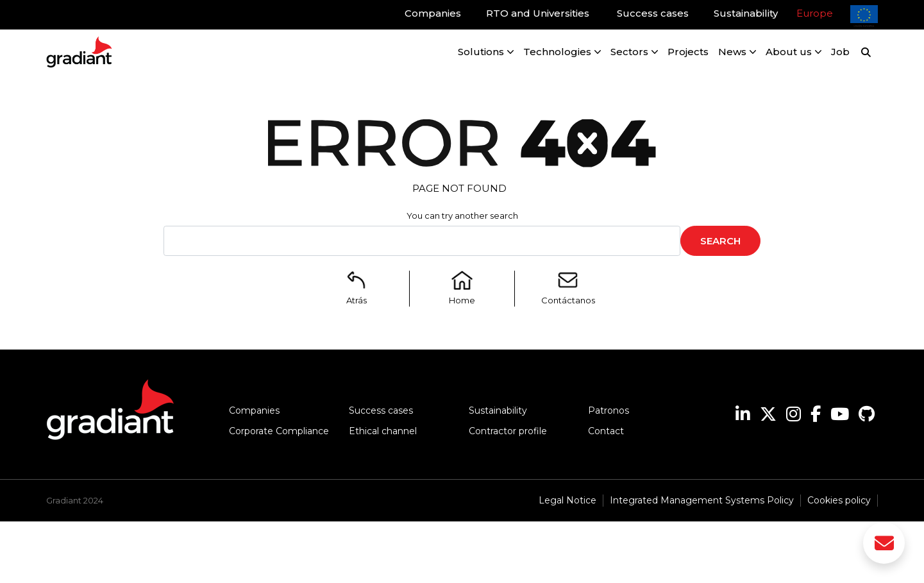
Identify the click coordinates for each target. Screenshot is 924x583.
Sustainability (498, 410)
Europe (815, 13)
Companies (254, 410)
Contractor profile (508, 431)
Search (720, 241)
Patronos (609, 410)
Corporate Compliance (279, 431)
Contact (606, 431)
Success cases (381, 410)
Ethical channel (383, 431)
